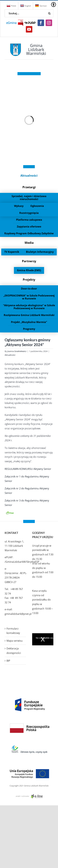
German (41, 6)
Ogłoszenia (37, 206)
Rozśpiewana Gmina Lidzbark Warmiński (29, 315)
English (26, 6)
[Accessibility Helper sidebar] (54, 4)
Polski (11, 6)
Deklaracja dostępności (14, 651)
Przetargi (29, 187)
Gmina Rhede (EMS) (29, 270)
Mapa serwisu (15, 641)
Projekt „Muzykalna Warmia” (29, 322)
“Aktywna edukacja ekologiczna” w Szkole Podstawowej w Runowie (29, 307)
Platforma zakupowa (29, 220)
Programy (29, 329)
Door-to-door (29, 289)
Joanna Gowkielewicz (17, 351)
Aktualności (29, 175)
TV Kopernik (12, 252)
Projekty (29, 279)
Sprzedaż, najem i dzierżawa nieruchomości (29, 198)
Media (29, 243)
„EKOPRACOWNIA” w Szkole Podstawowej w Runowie (29, 297)
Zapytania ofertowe (29, 227)
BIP (8, 661)
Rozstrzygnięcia (29, 213)
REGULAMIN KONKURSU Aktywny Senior (28, 469)
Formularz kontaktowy (13, 631)
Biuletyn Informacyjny (40, 252)
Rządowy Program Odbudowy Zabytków (29, 233)
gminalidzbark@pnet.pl (18, 614)
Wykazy (19, 206)
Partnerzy (29, 261)
